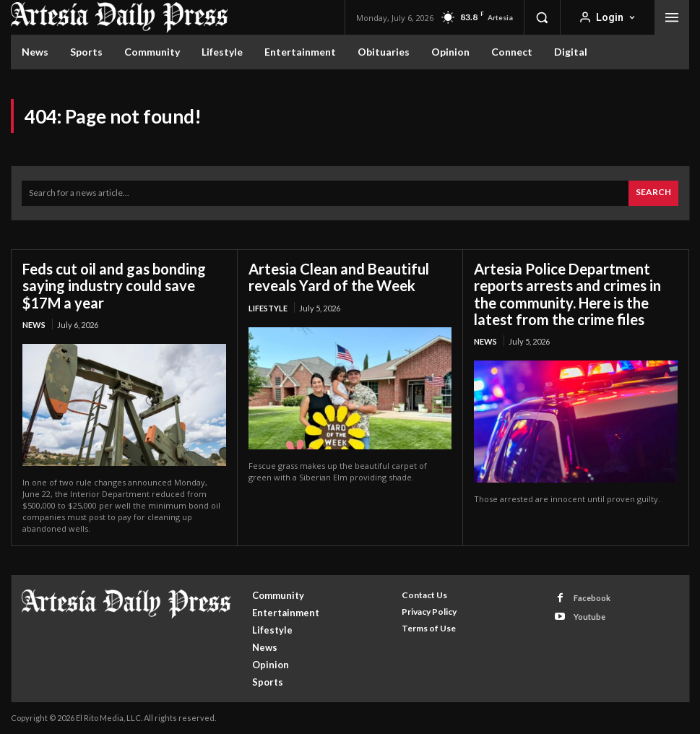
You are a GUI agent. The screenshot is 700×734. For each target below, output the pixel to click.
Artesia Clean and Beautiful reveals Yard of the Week (338, 277)
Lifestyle (268, 307)
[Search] (653, 193)
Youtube (589, 617)
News (34, 324)
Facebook (592, 597)
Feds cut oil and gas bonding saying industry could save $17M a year (114, 285)
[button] (542, 17)
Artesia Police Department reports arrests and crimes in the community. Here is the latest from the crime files (567, 294)
